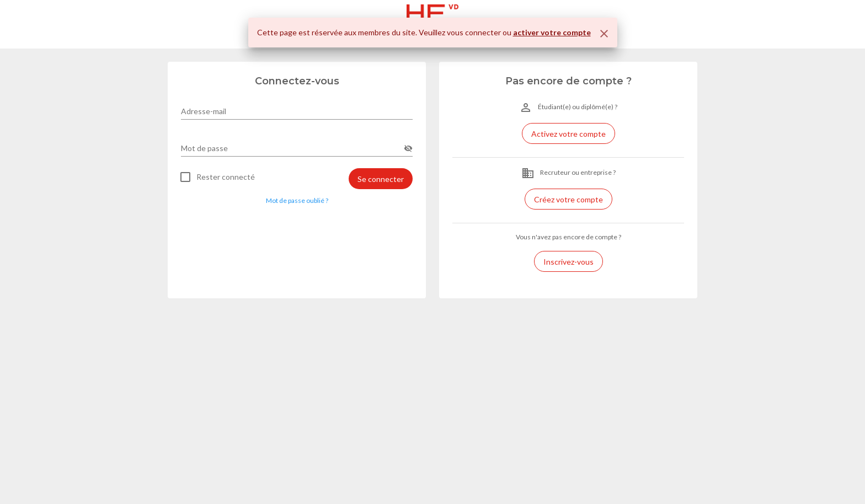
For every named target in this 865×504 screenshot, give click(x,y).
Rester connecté (226, 177)
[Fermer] (604, 34)
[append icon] (408, 148)
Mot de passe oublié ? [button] (297, 200)
